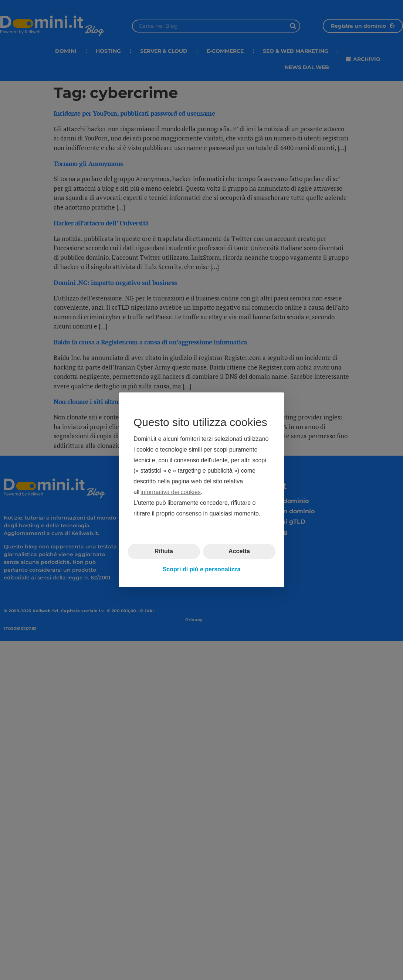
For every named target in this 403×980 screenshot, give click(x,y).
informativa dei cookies (171, 492)
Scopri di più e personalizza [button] (202, 569)
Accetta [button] (239, 552)
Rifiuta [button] (164, 552)
